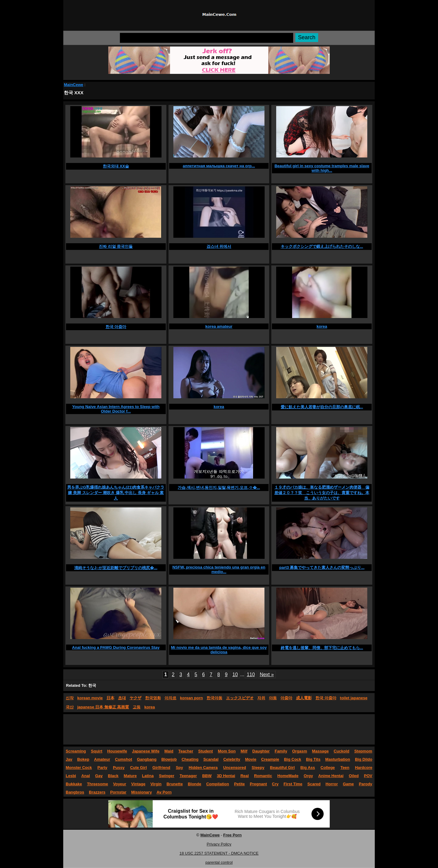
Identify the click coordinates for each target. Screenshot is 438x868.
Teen (345, 768)
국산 (70, 707)
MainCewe (74, 85)
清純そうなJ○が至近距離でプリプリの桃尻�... (116, 568)
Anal (85, 776)
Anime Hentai (331, 776)
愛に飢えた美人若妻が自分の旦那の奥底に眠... (322, 407)
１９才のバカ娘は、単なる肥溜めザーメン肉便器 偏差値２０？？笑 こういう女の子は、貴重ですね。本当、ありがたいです (322, 493)
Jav (69, 759)
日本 (110, 698)
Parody (366, 784)
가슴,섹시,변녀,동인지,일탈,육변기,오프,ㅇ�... (219, 488)
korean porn (191, 698)
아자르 (170, 698)
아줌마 (286, 698)
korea (322, 326)
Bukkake (74, 784)
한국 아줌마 (116, 327)
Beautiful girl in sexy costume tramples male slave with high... (322, 168)
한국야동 (214, 698)
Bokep (83, 759)
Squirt (97, 751)
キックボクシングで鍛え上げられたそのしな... (322, 246)
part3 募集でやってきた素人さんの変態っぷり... (322, 567)
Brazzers (97, 792)
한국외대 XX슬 (116, 166)
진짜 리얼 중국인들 (116, 246)
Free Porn (233, 835)
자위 (261, 698)
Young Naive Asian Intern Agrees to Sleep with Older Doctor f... (116, 409)
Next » (267, 674)
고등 (137, 707)
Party (102, 768)
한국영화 (153, 698)
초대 (122, 698)
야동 (273, 698)
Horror (332, 784)
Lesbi (71, 776)
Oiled (354, 776)
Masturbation (338, 759)
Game (348, 784)
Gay (99, 776)
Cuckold (341, 751)
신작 (70, 698)
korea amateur (219, 326)
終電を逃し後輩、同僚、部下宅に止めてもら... (322, 648)
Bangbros (75, 792)
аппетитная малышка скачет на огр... (219, 166)
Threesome (97, 784)
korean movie (90, 698)
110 (251, 674)
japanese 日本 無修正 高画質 (103, 707)
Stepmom (363, 751)
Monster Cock (79, 768)
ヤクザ (136, 698)
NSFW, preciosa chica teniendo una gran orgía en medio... (219, 569)
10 (235, 674)
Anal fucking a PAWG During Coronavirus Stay (116, 647)
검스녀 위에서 (219, 246)
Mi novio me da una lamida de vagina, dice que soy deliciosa (219, 650)
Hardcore (364, 768)
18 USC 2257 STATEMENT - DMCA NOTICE (219, 853)
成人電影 (304, 698)
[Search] (207, 38)
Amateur (102, 759)
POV (368, 776)
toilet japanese (354, 698)
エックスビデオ (240, 698)
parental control (219, 862)
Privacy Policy (219, 844)
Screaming (76, 751)
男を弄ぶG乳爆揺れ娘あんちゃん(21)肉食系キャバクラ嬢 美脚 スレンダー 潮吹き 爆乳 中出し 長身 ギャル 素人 (116, 493)
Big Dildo (364, 759)
